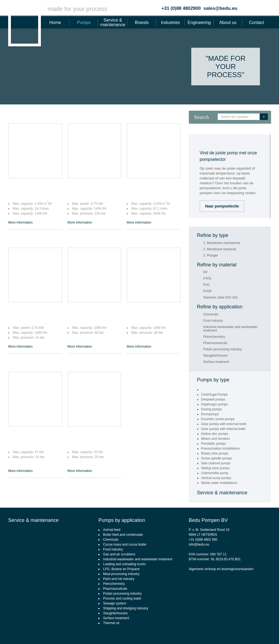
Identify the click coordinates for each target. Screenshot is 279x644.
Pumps (84, 22)
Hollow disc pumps (215, 434)
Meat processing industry (121, 574)
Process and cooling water (122, 598)
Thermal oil (111, 623)
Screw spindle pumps (217, 458)
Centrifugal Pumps (215, 395)
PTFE (207, 279)
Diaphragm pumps (214, 404)
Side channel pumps (216, 463)
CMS (238, 632)
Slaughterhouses (216, 356)
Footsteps (272, 632)
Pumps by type (213, 380)
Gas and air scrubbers (119, 554)
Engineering (199, 22)
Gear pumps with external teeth (224, 424)
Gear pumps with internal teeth (223, 429)
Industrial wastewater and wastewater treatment (231, 329)
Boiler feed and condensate (123, 535)
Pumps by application (122, 520)
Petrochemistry (214, 337)
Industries (170, 22)
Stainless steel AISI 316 (220, 298)
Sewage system (115, 603)
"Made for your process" (226, 67)
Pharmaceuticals (215, 343)
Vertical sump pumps (216, 478)
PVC (207, 285)
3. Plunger (211, 256)
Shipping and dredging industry (125, 608)
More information (20, 222)
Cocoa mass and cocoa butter (125, 544)
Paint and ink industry (119, 579)
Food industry (213, 321)
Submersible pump (215, 473)
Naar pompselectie (222, 206)
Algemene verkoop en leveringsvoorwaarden (221, 569)
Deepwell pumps (213, 399)
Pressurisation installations (220, 449)
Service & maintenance (113, 22)
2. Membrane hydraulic (220, 249)
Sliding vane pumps (215, 468)
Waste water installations (219, 483)
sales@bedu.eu (220, 8)
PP (205, 273)
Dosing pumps (212, 409)
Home (55, 22)
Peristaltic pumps (213, 444)
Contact (257, 22)
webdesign (253, 632)
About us (228, 22)
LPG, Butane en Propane (121, 569)
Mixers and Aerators (216, 439)
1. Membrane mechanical (222, 243)
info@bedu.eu (199, 544)
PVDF (208, 291)
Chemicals (211, 315)
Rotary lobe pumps (215, 453)
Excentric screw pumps (218, 419)
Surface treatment (216, 362)
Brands (142, 22)
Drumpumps (210, 414)
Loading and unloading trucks (124, 564)
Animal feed (112, 530)
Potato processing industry (222, 349)
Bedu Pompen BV (208, 520)
